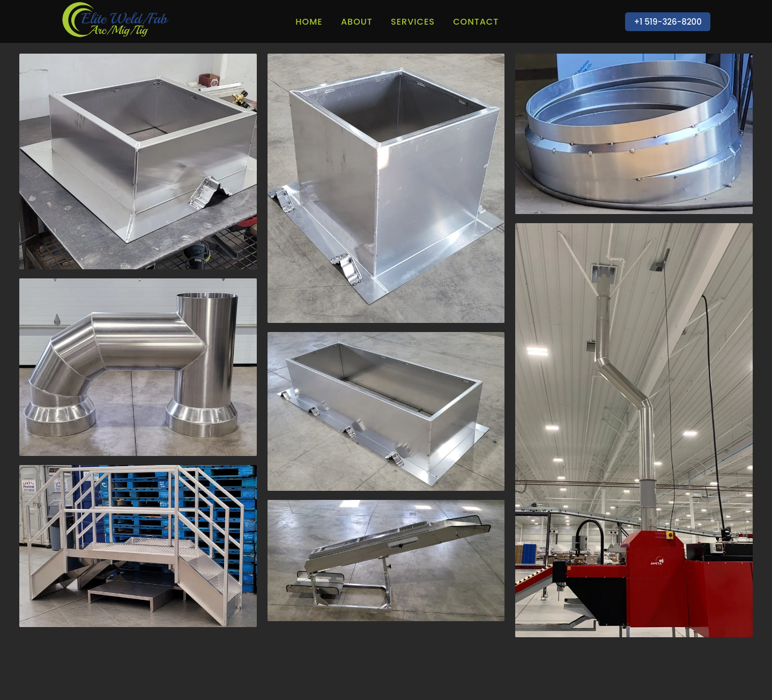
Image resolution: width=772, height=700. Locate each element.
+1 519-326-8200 (667, 22)
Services (413, 22)
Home (309, 22)
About (357, 22)
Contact (476, 22)
